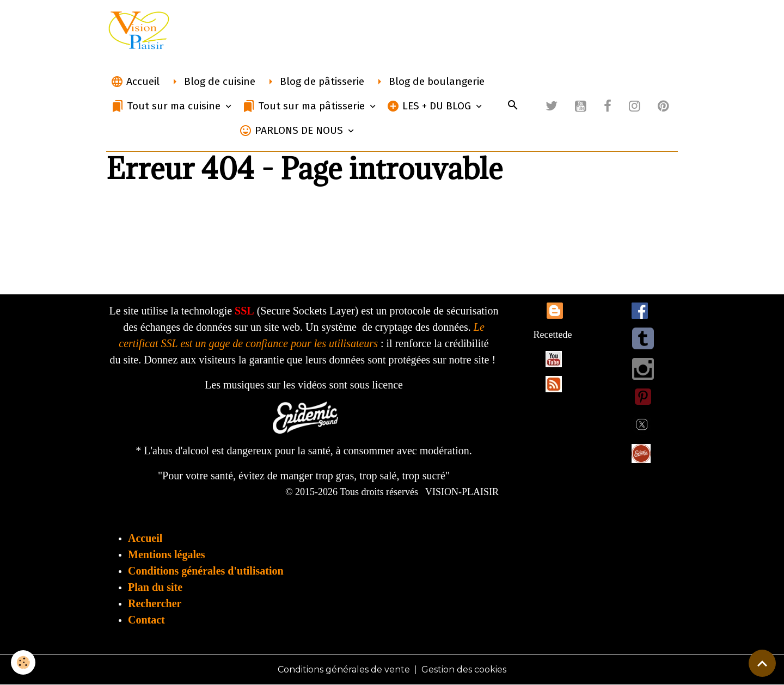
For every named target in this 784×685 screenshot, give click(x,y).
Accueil (135, 82)
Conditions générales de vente (344, 669)
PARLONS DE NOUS (292, 131)
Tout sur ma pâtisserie (305, 106)
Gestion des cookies (464, 669)
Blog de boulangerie (429, 82)
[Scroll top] (762, 663)
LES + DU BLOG (430, 106)
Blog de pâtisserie (314, 82)
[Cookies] (23, 662)
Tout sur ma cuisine (167, 106)
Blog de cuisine (212, 82)
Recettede (553, 335)
